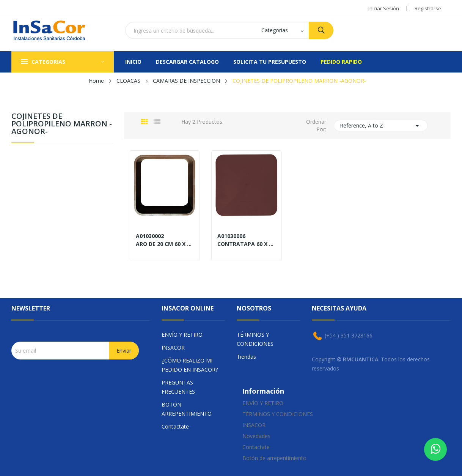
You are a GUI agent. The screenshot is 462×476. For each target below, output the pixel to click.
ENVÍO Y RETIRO (182, 335)
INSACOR (173, 348)
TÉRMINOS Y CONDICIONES (255, 339)
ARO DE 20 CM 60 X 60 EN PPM (165, 244)
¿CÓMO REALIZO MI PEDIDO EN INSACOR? (190, 365)
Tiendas (246, 357)
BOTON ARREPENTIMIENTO (187, 409)
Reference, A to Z (381, 126)
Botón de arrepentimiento (274, 458)
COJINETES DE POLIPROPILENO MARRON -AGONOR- (62, 124)
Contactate (175, 426)
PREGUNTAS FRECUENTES (178, 387)
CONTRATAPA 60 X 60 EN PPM (246, 244)
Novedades (256, 436)
